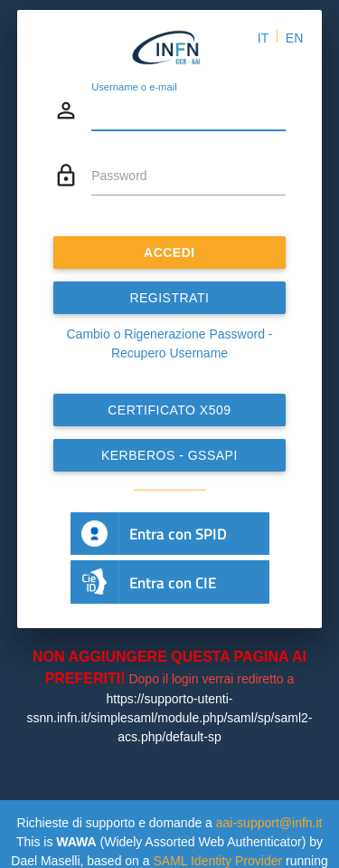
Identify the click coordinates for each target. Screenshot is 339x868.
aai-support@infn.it (269, 823)
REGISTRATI (170, 298)
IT (263, 38)
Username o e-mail (134, 87)
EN (294, 38)
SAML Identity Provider (217, 861)
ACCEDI (169, 253)
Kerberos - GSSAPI (169, 455)
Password (119, 176)
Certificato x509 (169, 410)
